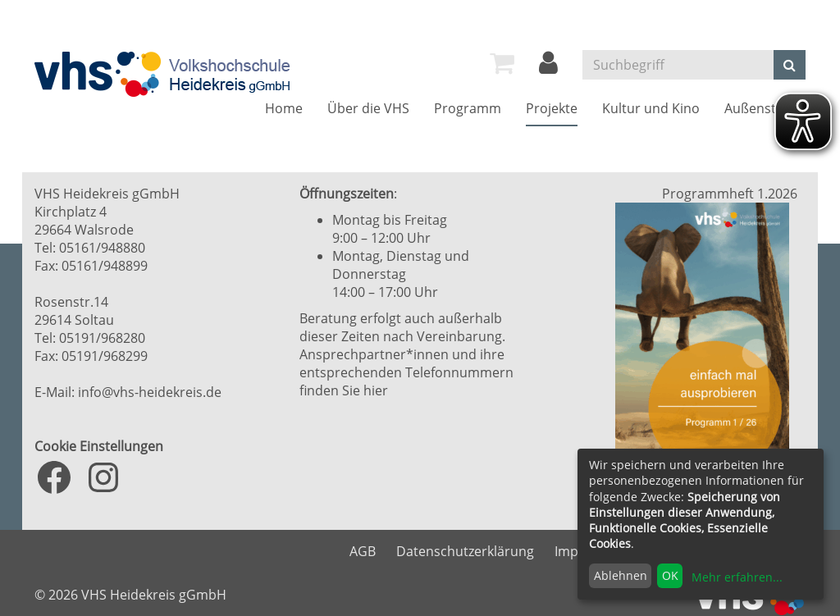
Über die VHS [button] (368, 108)
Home (284, 108)
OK (670, 575)
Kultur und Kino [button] (651, 108)
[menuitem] (502, 63)
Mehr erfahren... (737, 577)
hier (376, 390)
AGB (363, 551)
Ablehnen (621, 575)
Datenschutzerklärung (465, 551)
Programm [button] (468, 108)
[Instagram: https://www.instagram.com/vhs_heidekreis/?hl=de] (103, 477)
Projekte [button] (552, 108)
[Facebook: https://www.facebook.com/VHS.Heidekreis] (54, 477)
